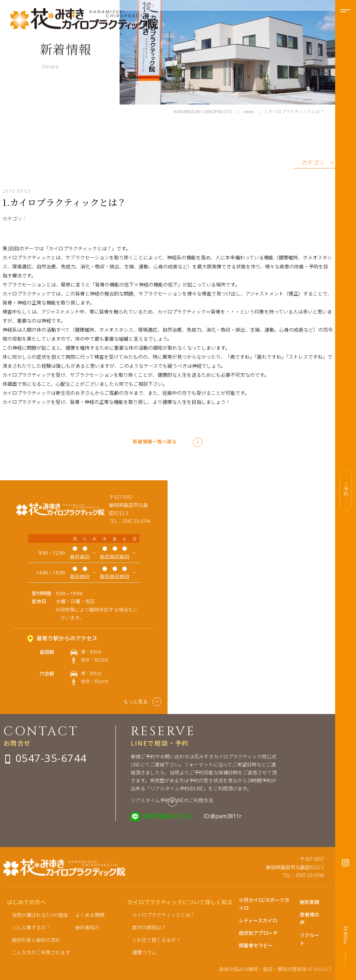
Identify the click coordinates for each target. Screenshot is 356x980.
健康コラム (144, 952)
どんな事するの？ (31, 927)
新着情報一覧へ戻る (155, 441)
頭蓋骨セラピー (256, 945)
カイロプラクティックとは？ (164, 915)
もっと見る (142, 702)
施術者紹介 (87, 927)
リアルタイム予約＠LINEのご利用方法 (172, 800)
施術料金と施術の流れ (36, 940)
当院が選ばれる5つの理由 (40, 915)
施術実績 (309, 902)
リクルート (309, 939)
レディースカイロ (258, 920)
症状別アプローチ (258, 933)
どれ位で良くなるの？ (156, 940)
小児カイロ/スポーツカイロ (264, 904)
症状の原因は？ (149, 927)
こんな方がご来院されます (41, 952)
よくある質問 (90, 915)
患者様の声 (309, 918)
